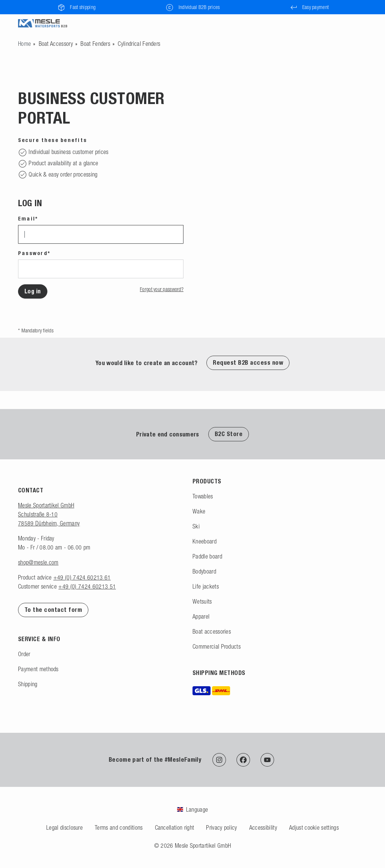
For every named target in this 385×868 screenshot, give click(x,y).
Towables (203, 496)
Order (24, 654)
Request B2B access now (248, 363)
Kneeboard (205, 541)
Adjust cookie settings (314, 827)
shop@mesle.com (38, 562)
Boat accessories (212, 631)
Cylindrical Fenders (139, 44)
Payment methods (38, 669)
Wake (199, 511)
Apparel (201, 616)
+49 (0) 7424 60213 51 (87, 586)
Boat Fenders (95, 44)
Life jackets (206, 586)
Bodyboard (204, 571)
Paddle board (207, 556)
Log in (33, 291)
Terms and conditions (119, 827)
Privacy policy (221, 827)
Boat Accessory (56, 44)
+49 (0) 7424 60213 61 (82, 577)
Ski (196, 526)
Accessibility (263, 827)
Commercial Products (217, 646)
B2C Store (229, 434)
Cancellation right (175, 827)
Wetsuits (202, 601)
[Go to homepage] (24, 44)
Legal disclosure (64, 827)
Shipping (28, 684)
